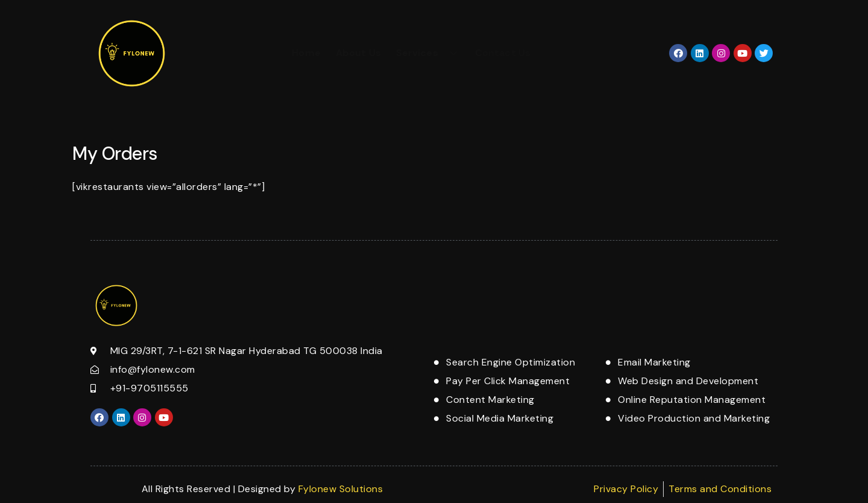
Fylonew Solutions (341, 489)
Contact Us (503, 53)
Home (307, 53)
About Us (358, 53)
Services (428, 53)
